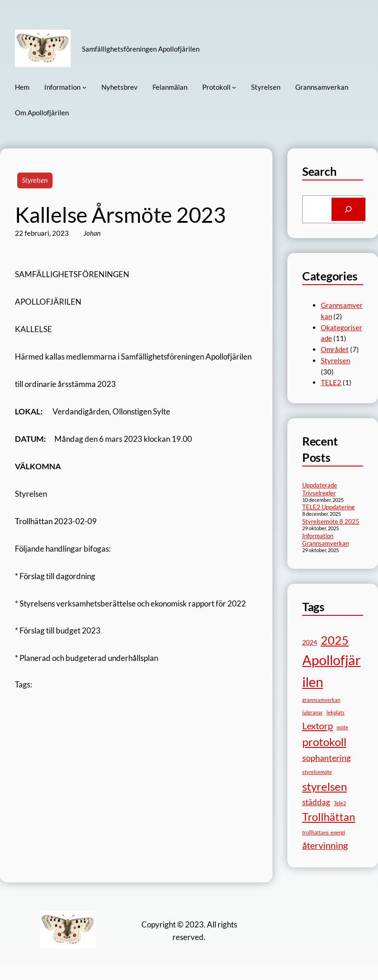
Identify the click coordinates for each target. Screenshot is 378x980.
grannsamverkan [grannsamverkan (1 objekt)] (321, 700)
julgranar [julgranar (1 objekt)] (312, 712)
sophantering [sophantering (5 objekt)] (326, 758)
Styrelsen (35, 180)
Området (335, 349)
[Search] (348, 209)
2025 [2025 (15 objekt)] (335, 640)
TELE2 (331, 382)
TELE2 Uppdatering (328, 507)
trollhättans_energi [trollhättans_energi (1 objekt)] (324, 832)
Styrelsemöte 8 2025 (331, 521)
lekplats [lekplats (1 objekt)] (335, 712)
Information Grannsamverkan (325, 540)
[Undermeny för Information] (84, 87)
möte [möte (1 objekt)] (342, 727)
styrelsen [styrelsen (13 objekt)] (325, 786)
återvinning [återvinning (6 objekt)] (325, 845)
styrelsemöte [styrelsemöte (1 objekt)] (317, 772)
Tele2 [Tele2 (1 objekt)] (340, 803)
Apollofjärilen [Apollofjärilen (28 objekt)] (332, 671)
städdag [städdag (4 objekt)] (316, 802)
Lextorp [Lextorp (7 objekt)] (318, 726)
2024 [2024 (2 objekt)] (310, 642)
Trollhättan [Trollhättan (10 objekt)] (329, 817)
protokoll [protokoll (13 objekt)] (324, 742)
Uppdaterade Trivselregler (320, 489)
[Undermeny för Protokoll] (234, 87)
